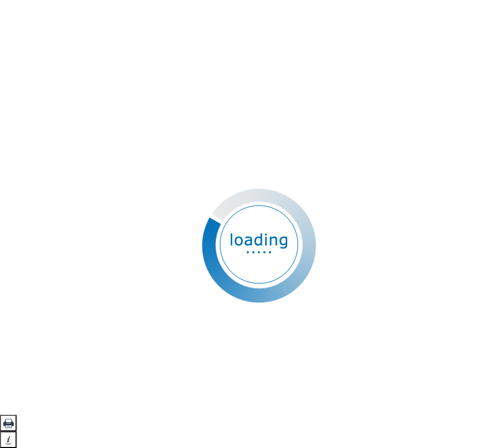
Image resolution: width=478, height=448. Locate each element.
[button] (8, 423)
